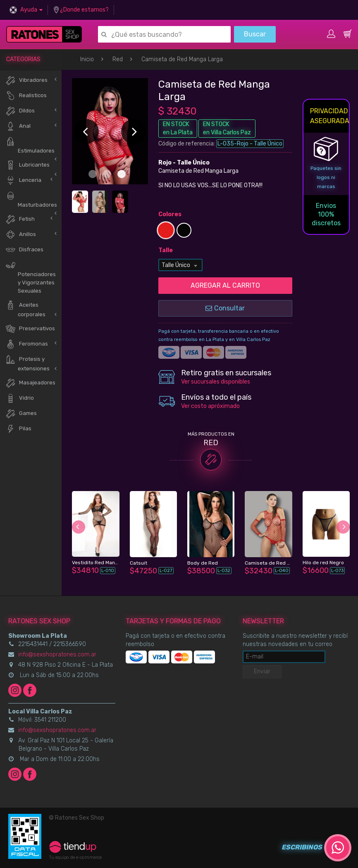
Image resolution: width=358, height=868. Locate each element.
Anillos (21, 235)
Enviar (262, 671)
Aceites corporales (25, 309)
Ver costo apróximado (210, 406)
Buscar (255, 34)
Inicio (87, 59)
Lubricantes (27, 165)
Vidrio (20, 398)
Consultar (225, 308)
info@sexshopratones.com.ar (57, 655)
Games (21, 414)
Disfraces (24, 250)
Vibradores (26, 80)
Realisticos (26, 96)
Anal (18, 126)
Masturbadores (31, 199)
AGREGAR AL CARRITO (225, 285)
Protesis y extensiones (27, 363)
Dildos (20, 111)
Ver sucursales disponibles (216, 382)
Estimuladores (30, 145)
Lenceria (23, 180)
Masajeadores (30, 383)
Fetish (20, 219)
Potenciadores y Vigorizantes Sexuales (31, 277)
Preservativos (30, 329)
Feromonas (27, 344)
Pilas (18, 429)
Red (118, 59)
